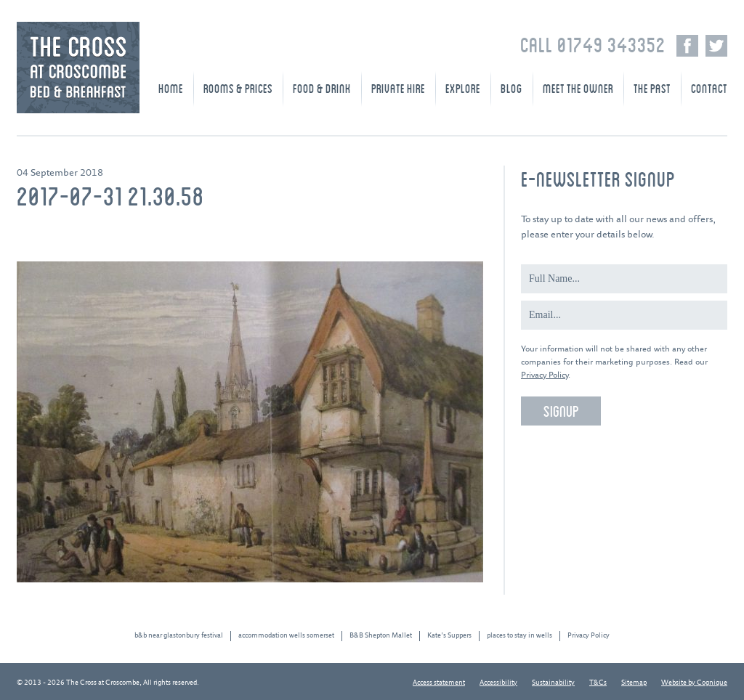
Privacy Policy (545, 375)
